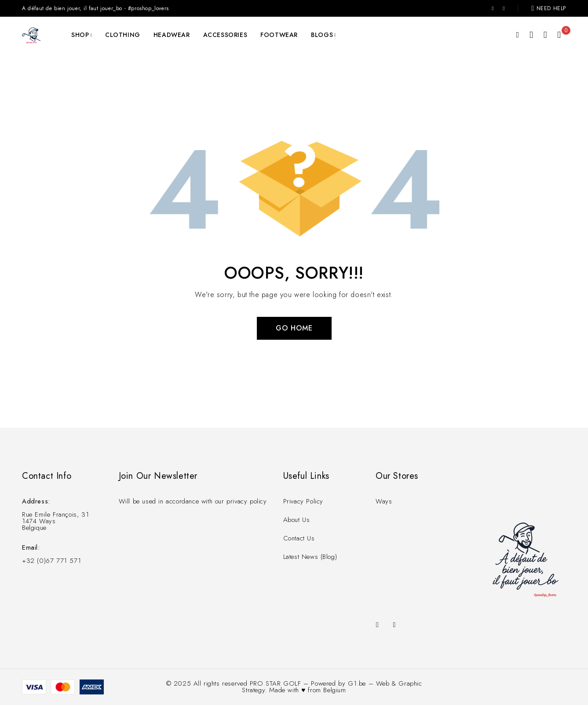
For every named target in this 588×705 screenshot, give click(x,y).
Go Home (294, 328)
